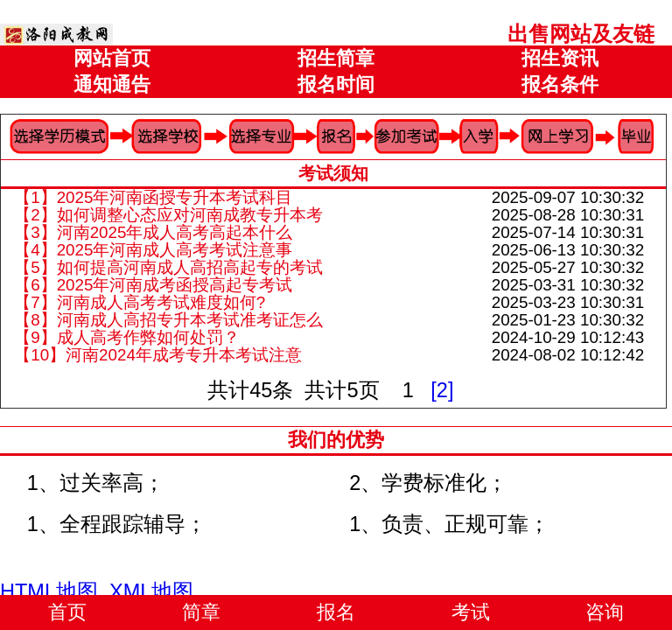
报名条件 (560, 84)
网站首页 (112, 58)
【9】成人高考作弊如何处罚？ (126, 337)
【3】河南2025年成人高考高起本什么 (153, 232)
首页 (67, 612)
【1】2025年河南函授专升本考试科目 (153, 197)
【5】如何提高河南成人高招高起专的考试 (168, 267)
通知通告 (112, 84)
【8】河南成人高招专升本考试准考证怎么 (168, 320)
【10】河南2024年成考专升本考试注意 (158, 355)
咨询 (605, 612)
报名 (336, 612)
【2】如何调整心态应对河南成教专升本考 (168, 215)
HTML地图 (49, 591)
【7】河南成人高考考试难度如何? (140, 302)
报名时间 (336, 84)
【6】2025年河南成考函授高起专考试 (153, 285)
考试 (471, 612)
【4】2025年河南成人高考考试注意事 (153, 250)
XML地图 (151, 591)
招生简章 (336, 58)
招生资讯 (560, 58)
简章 (201, 612)
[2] (442, 390)
